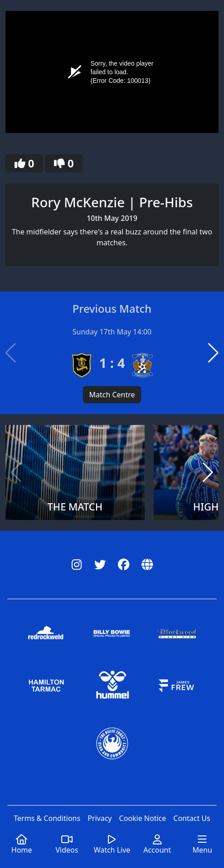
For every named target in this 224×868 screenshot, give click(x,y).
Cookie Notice (143, 818)
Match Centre (112, 395)
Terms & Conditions (47, 818)
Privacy (100, 818)
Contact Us (192, 818)
